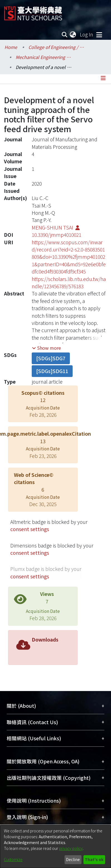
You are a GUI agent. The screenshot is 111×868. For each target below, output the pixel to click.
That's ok (94, 859)
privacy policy (71, 848)
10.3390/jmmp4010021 (56, 235)
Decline (73, 859)
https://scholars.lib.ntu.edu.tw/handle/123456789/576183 (69, 283)
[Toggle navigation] (99, 34)
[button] (46, 348)
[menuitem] (73, 34)
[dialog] (55, 847)
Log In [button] (87, 34)
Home (11, 47)
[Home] (33, 11)
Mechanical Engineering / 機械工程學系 (43, 57)
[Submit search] (64, 34)
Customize (13, 859)
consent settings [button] (30, 529)
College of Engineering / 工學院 (56, 47)
